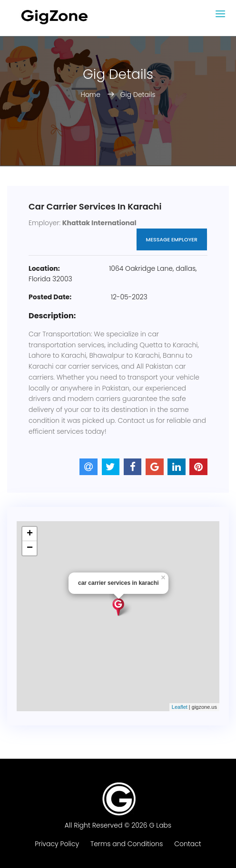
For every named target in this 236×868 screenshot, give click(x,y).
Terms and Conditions (127, 844)
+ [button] (30, 534)
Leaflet (180, 707)
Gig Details (138, 95)
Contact (188, 844)
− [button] (30, 548)
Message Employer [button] (172, 239)
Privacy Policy (57, 844)
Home (91, 95)
